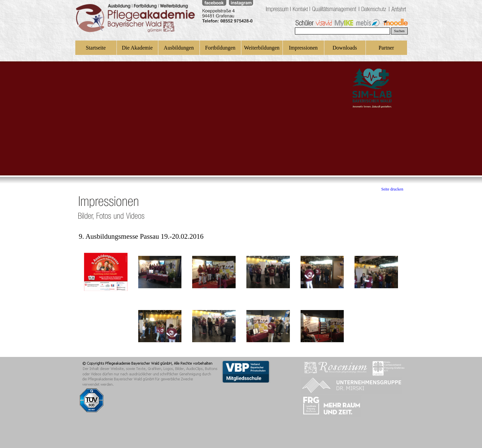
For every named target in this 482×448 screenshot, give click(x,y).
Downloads (345, 48)
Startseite (96, 48)
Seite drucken (392, 189)
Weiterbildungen (262, 48)
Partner (386, 48)
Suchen (399, 31)
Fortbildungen (220, 48)
